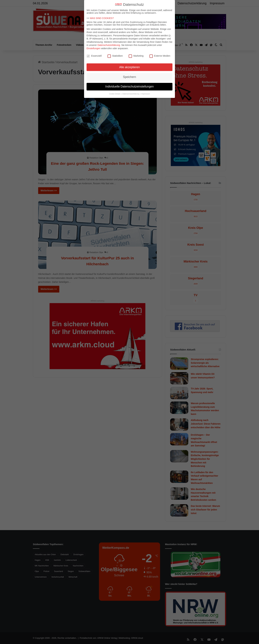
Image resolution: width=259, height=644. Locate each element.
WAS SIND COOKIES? (102, 18)
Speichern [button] (130, 77)
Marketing (136, 56)
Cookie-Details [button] (115, 94)
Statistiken (115, 56)
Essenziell (94, 56)
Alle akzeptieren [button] (130, 67)
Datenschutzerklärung (109, 45)
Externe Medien (160, 56)
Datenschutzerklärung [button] (131, 94)
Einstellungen (93, 48)
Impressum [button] (146, 94)
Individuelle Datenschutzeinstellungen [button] (130, 87)
